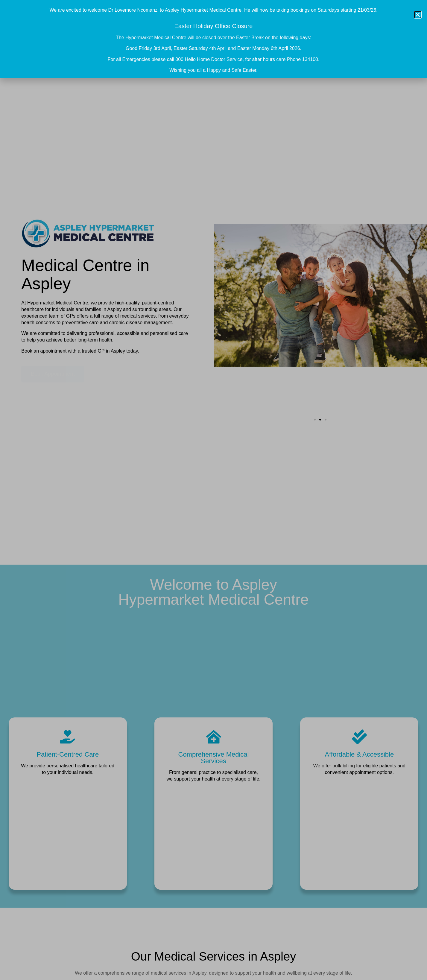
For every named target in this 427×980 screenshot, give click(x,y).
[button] (418, 15)
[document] (213, 490)
